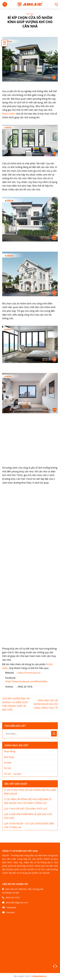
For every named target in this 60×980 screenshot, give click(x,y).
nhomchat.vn (39, 976)
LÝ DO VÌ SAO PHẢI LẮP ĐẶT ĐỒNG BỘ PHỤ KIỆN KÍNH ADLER (30, 792)
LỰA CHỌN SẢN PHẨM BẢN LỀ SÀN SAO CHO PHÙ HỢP (28, 816)
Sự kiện (8, 763)
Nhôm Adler (9, 114)
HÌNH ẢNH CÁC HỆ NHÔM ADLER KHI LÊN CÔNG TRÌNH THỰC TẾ (46, 704)
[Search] (55, 4)
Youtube (10, 912)
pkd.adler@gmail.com (17, 902)
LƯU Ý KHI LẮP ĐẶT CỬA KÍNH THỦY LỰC (26, 809)
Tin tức (30, 14)
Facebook (11, 907)
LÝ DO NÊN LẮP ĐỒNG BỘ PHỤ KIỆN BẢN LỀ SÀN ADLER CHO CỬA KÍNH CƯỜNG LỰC (28, 801)
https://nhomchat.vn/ (29, 673)
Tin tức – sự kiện (13, 774)
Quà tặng (9, 757)
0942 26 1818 (13, 897)
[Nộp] (54, 734)
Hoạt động (9, 751)
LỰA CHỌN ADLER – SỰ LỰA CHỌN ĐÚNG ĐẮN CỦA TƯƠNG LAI (29, 825)
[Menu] (5, 4)
